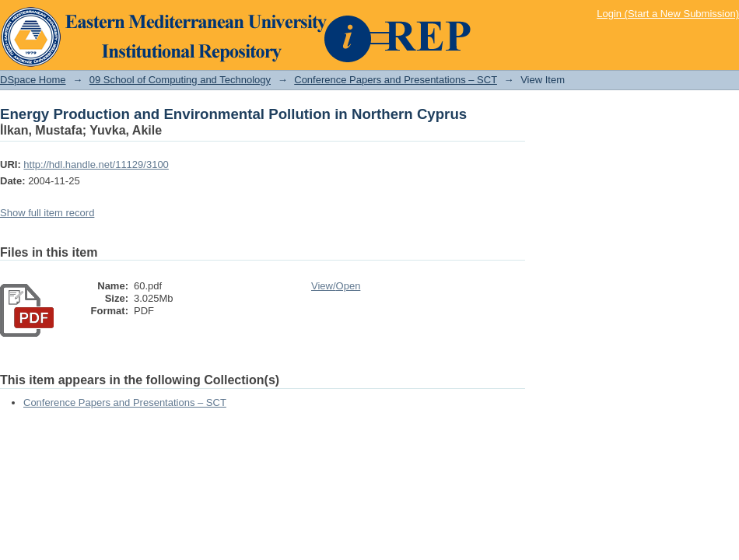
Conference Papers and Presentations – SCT (396, 80)
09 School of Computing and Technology (180, 80)
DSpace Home (33, 80)
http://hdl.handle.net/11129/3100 (96, 164)
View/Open (336, 286)
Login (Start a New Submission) (668, 14)
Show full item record (47, 213)
